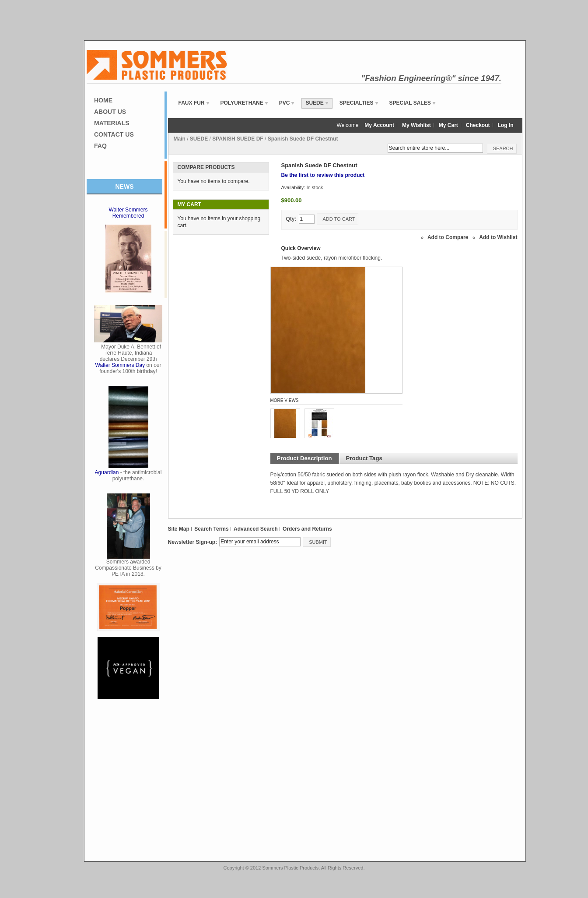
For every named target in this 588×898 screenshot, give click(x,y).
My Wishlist (416, 125)
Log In (506, 125)
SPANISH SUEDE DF (238, 139)
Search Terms (212, 529)
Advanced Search (256, 529)
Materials (112, 123)
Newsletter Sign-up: (193, 542)
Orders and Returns (307, 529)
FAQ (100, 146)
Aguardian (107, 472)
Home (103, 100)
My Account (379, 125)
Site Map (179, 529)
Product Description (304, 458)
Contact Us (114, 134)
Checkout (478, 125)
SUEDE (199, 139)
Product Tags (364, 458)
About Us (110, 112)
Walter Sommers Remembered (128, 213)
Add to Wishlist (498, 237)
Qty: (291, 219)
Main (180, 139)
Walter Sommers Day (120, 365)
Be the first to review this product (323, 175)
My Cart (448, 125)
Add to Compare (448, 237)
